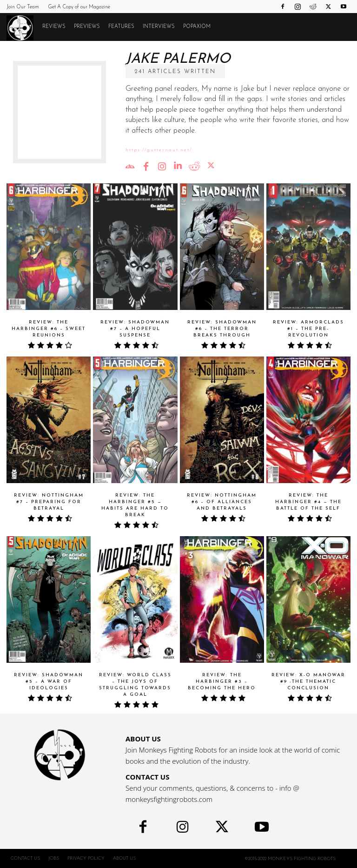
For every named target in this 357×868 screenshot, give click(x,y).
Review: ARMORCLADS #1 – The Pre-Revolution (308, 329)
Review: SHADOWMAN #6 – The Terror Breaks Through (222, 329)
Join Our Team (23, 7)
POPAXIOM (197, 27)
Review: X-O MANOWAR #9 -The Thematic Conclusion (308, 682)
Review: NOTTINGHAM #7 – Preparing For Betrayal (49, 502)
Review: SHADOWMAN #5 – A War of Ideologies (49, 682)
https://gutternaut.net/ (159, 150)
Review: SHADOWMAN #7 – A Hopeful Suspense (135, 329)
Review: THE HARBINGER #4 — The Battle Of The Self (308, 502)
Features (121, 27)
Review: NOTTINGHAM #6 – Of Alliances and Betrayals (222, 502)
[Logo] (22, 27)
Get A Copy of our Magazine (79, 7)
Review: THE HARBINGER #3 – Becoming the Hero (222, 682)
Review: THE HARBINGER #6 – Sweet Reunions (49, 329)
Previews (87, 27)
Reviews (54, 27)
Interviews (159, 27)
